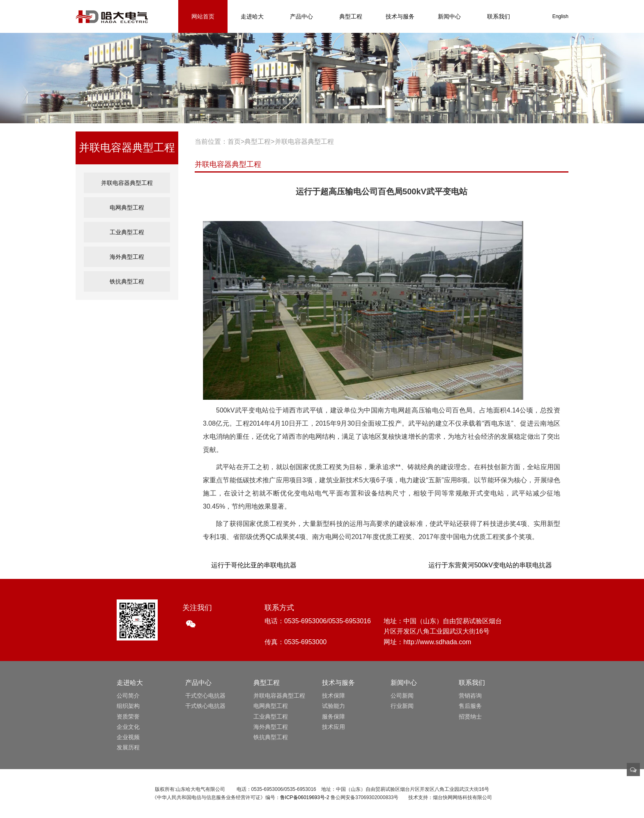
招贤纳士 (470, 717)
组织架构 (128, 706)
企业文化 (128, 727)
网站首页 (203, 16)
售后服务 (470, 706)
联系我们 (499, 16)
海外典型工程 (127, 257)
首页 (234, 142)
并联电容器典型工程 (127, 183)
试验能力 (333, 706)
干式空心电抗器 (205, 696)
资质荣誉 (128, 717)
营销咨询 (470, 696)
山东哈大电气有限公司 (112, 17)
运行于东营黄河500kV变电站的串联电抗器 (490, 565)
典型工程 (351, 16)
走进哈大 (252, 16)
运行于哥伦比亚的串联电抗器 (254, 565)
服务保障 (333, 717)
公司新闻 (402, 696)
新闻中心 (449, 16)
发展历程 (128, 747)
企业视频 (128, 737)
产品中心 (301, 16)
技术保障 (333, 696)
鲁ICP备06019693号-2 (305, 797)
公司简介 (128, 696)
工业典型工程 (127, 232)
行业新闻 (402, 706)
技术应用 (333, 727)
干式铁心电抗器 (205, 706)
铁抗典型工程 (127, 281)
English (560, 16)
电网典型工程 (127, 207)
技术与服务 (400, 16)
